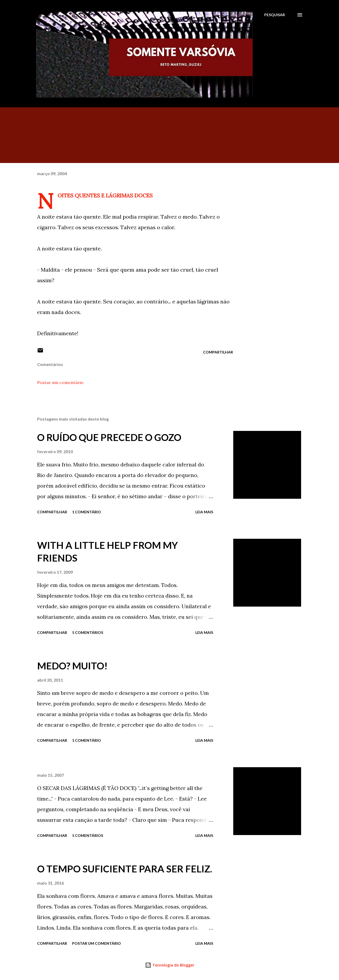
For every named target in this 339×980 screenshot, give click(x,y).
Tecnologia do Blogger (170, 965)
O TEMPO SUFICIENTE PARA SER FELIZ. (125, 869)
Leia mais (204, 512)
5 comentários (88, 632)
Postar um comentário (60, 382)
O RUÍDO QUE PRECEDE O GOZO (109, 437)
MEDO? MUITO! (72, 666)
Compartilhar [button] (218, 352)
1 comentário (87, 512)
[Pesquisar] (275, 15)
